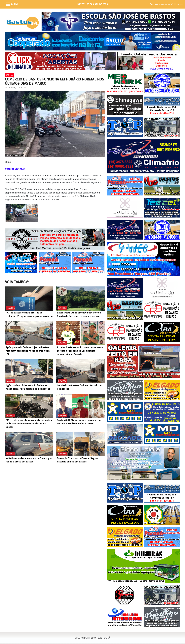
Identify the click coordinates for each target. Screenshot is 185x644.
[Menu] (13, 4)
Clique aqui (178, 4)
